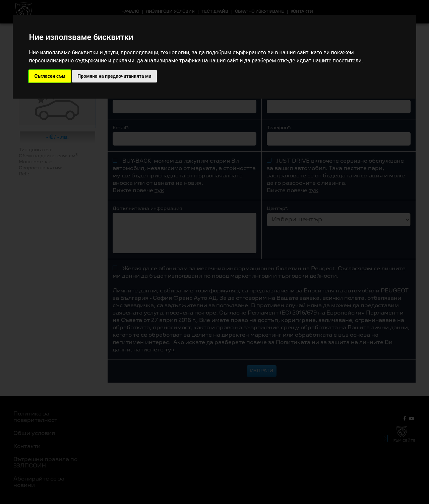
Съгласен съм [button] (50, 76)
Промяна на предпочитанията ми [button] (114, 76)
